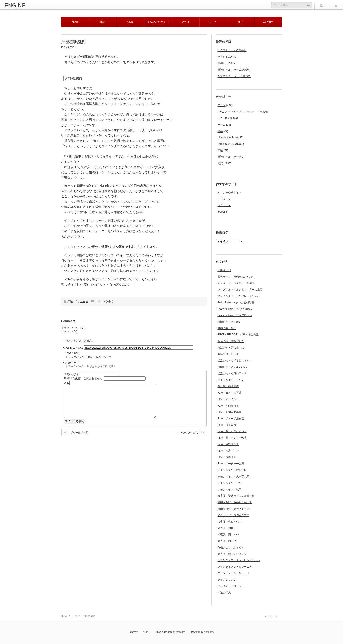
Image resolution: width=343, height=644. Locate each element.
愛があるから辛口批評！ (101, 366)
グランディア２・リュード (233, 573)
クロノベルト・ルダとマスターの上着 (240, 290)
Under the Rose (229, 138)
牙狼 (241, 22)
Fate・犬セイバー (228, 399)
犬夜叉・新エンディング (232, 554)
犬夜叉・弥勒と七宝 (229, 522)
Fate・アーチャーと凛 (231, 464)
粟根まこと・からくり (231, 547)
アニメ (185, 22)
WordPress (209, 632)
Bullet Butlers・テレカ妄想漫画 (236, 303)
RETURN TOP (271, 616)
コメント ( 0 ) (69, 331)
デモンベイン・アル (229, 483)
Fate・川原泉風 (227, 425)
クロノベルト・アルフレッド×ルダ (238, 296)
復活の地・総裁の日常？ (232, 373)
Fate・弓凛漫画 (227, 457)
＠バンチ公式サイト (229, 193)
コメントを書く (104, 301)
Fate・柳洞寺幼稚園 (229, 412)
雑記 (102, 22)
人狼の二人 (224, 593)
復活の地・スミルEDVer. (232, 367)
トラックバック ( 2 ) (73, 328)
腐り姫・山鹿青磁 (228, 386)
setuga (84, 301)
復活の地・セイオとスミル (233, 360)
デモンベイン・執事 (229, 489)
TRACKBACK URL (72, 348)
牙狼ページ (224, 270)
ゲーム (213, 22)
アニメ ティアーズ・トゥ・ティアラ (241, 112)
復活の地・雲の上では (231, 348)
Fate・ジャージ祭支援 (231, 419)
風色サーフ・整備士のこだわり (236, 277)
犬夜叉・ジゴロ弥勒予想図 (233, 515)
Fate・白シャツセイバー (232, 431)
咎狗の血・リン (227, 328)
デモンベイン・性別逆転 (232, 470)
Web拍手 (268, 22)
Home (64, 616)
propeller (223, 212)
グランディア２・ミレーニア (235, 567)
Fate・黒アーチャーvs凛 (232, 438)
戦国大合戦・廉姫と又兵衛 (233, 509)
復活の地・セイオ (228, 354)
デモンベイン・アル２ (231, 380)
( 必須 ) (71, 374)
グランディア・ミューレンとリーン (239, 560)
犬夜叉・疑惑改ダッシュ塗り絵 (236, 496)
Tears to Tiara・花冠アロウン (235, 315)
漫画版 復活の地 (229, 144)
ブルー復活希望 (79, 439)
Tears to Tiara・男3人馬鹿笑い (236, 309)
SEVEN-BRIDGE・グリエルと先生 (238, 335)
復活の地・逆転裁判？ (231, 341)
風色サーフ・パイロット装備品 (236, 283)
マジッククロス (189, 439)
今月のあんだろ (227, 57)
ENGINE (15, 5)
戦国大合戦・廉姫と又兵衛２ (235, 502)
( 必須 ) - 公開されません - (84, 379)
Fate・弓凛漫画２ (228, 444)
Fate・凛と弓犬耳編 (229, 393)
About (75, 22)
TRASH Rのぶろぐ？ (99, 357)
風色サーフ (224, 199)
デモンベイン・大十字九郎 (233, 477)
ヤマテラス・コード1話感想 (234, 76)
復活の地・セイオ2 (229, 322)
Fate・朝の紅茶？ (228, 406)
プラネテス (226, 118)
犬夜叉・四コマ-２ (229, 534)
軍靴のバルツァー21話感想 (234, 70)
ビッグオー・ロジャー (231, 586)
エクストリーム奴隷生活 (232, 50)
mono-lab (181, 632)
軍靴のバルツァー (158, 22)
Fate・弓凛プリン (228, 451)
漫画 (130, 22)
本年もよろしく (227, 63)
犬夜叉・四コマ (227, 541)
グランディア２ (227, 580)
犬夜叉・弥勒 (226, 528)
